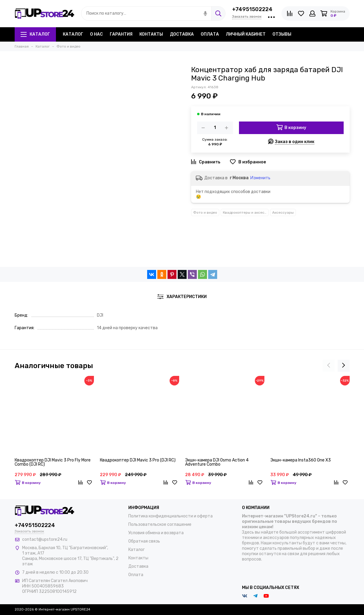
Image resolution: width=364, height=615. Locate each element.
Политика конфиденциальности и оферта (170, 516)
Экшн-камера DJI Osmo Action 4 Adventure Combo (217, 463)
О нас (96, 34)
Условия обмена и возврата (156, 533)
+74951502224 (252, 9)
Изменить (260, 178)
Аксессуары (283, 212)
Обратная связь (144, 541)
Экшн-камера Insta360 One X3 (301, 460)
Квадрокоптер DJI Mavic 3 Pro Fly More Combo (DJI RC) (53, 463)
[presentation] (329, 366)
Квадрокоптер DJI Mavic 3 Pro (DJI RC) (138, 460)
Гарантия (121, 34)
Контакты (151, 34)
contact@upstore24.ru (45, 539)
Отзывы (282, 34)
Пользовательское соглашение (160, 524)
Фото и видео (205, 212)
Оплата (210, 34)
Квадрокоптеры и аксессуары (246, 212)
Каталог (35, 34)
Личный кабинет (246, 34)
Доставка (182, 34)
